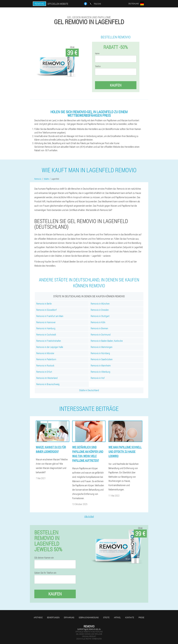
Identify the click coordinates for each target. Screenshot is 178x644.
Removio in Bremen (99, 328)
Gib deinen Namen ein (44, 558)
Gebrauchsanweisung (89, 617)
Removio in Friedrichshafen (49, 341)
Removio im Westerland (47, 378)
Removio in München (100, 304)
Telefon (98, 66)
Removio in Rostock (45, 365)
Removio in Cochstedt (46, 335)
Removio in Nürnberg (100, 353)
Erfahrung (69, 617)
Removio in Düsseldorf (46, 310)
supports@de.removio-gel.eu (89, 629)
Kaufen (116, 85)
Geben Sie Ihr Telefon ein (45, 573)
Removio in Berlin (44, 304)
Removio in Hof (98, 378)
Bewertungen (53, 617)
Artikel (117, 617)
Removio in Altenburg (100, 372)
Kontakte (130, 617)
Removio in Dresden (100, 310)
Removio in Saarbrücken (102, 359)
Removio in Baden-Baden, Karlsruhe (107, 341)
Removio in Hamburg (46, 328)
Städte (106, 617)
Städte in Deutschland (89, 390)
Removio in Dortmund (101, 335)
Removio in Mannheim (101, 365)
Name (97, 53)
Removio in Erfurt (44, 372)
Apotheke (38, 617)
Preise (141, 617)
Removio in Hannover (46, 322)
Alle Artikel (89, 516)
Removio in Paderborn (46, 359)
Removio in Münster (45, 353)
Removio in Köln (98, 322)
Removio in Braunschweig (48, 384)
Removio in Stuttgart (100, 316)
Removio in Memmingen (102, 347)
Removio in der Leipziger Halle (50, 347)
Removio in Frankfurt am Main (50, 316)
